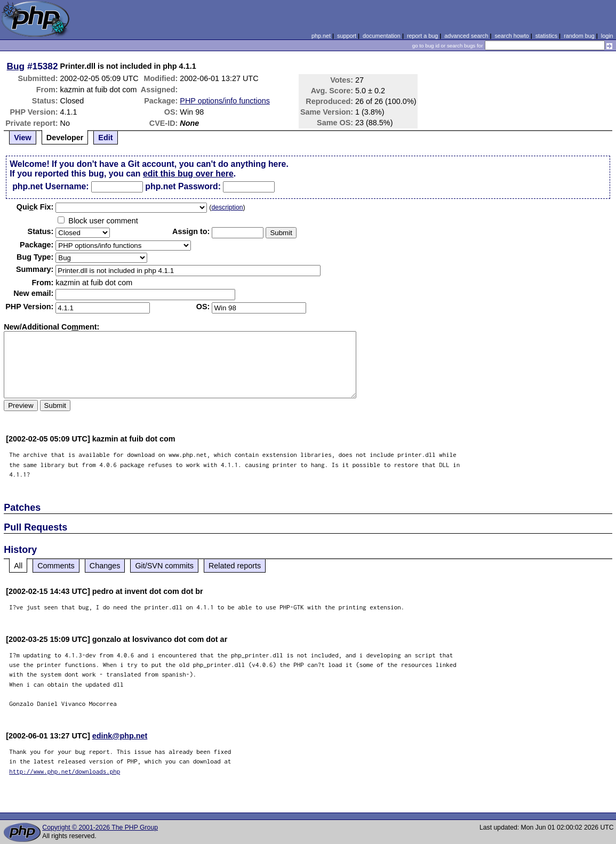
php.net (321, 36)
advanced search (466, 36)
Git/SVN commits (164, 566)
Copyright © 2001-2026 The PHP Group (100, 827)
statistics (546, 36)
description (227, 207)
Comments (56, 566)
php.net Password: (183, 186)
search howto (511, 36)
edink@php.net (120, 736)
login (607, 36)
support (347, 36)
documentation (382, 36)
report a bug (422, 36)
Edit (105, 138)
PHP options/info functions (225, 101)
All (18, 566)
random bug (579, 36)
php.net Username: (50, 186)
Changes (105, 566)
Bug (16, 66)
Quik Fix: (35, 207)
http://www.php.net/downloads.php (65, 771)
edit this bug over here (188, 174)
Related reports (235, 566)
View (23, 138)
